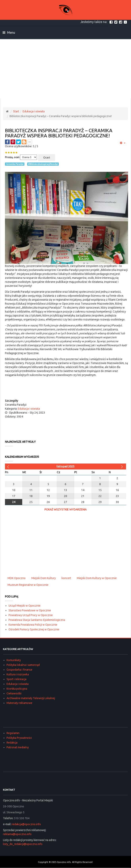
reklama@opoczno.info (17, 834)
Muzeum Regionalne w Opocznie (28, 585)
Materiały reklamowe (19, 703)
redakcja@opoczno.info (26, 824)
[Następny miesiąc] (122, 467)
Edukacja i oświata (34, 111)
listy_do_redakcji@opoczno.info (23, 844)
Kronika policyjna (17, 689)
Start (16, 111)
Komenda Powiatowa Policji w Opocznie (33, 625)
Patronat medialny (18, 747)
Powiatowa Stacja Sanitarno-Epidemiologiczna (37, 620)
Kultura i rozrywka (18, 674)
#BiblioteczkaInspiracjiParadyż (43, 164)
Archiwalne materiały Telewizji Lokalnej (31, 698)
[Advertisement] (65, 69)
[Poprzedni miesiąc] (9, 467)
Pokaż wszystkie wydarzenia (65, 510)
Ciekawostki (14, 693)
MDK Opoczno (17, 578)
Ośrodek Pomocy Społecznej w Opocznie (34, 629)
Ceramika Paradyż (15, 164)
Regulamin (13, 733)
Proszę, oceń (12, 157)
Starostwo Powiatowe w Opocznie (30, 610)
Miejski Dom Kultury (44, 578)
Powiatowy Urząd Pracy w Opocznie (31, 615)
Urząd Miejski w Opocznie (25, 606)
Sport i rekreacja (16, 679)
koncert (66, 578)
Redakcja (12, 743)
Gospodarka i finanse (19, 670)
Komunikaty (14, 660)
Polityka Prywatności (19, 738)
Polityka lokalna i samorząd (23, 665)
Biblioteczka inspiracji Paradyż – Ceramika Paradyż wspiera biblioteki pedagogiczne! (59, 133)
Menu (9, 33)
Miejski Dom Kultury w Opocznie (97, 578)
